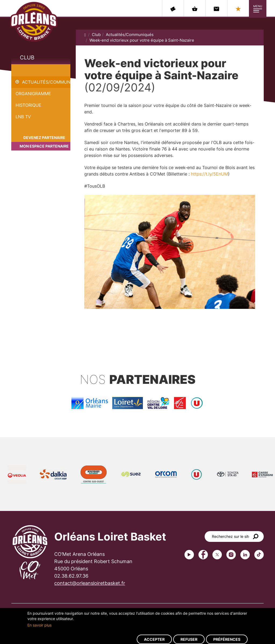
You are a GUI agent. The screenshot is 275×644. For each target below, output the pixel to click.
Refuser (189, 639)
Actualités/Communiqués (46, 82)
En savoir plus (39, 625)
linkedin (245, 555)
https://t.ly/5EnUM (209, 174)
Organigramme (33, 94)
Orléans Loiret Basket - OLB (34, 22)
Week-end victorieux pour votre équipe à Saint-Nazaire (142, 40)
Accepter (154, 639)
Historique (28, 105)
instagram (231, 555)
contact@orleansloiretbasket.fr (90, 583)
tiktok (259, 555)
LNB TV (23, 117)
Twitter (217, 555)
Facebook (203, 555)
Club (27, 58)
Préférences (227, 639)
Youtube (189, 555)
